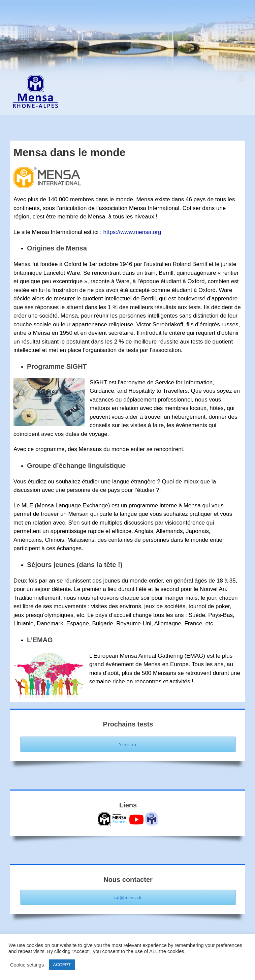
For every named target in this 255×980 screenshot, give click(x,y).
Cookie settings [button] (27, 965)
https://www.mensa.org (132, 232)
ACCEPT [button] (62, 965)
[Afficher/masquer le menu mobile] (241, 78)
